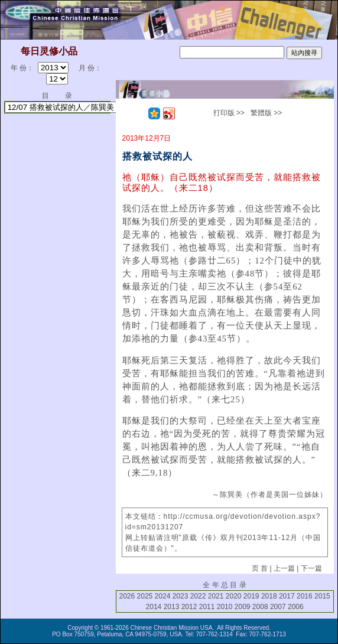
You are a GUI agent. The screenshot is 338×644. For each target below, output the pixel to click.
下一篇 (311, 568)
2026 (127, 596)
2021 (216, 596)
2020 (234, 596)
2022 (198, 596)
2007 (278, 607)
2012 (189, 607)
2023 (181, 596)
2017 (287, 596)
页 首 (260, 568)
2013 (172, 607)
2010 (225, 607)
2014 (154, 607)
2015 (322, 596)
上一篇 (284, 568)
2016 (305, 596)
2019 (251, 596)
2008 (260, 607)
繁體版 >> (266, 113)
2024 (163, 596)
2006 (296, 607)
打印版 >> (229, 113)
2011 (207, 607)
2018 (269, 596)
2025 (145, 596)
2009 (243, 607)
